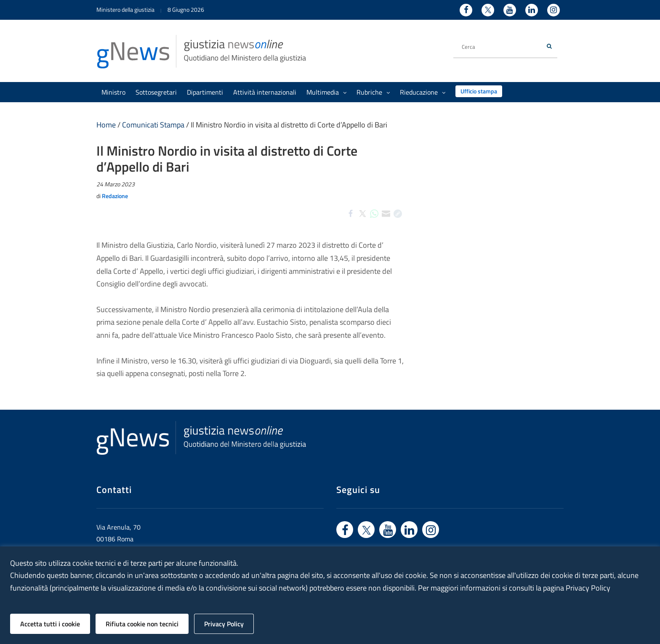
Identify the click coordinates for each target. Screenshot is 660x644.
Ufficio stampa (479, 91)
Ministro (113, 92)
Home (106, 125)
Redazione (115, 196)
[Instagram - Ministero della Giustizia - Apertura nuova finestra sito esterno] (554, 10)
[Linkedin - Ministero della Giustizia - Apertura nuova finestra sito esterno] (532, 10)
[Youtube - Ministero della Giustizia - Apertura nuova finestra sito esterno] (510, 10)
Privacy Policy (224, 624)
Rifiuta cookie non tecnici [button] (142, 624)
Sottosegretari (156, 92)
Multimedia (326, 92)
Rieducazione (423, 92)
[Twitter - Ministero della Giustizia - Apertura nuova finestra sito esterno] (488, 10)
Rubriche (373, 92)
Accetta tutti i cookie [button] (50, 624)
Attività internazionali (265, 92)
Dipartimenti (205, 92)
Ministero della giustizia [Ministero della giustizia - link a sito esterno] (125, 9)
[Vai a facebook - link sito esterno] (345, 530)
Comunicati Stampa (153, 125)
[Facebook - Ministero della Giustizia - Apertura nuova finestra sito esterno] (466, 10)
